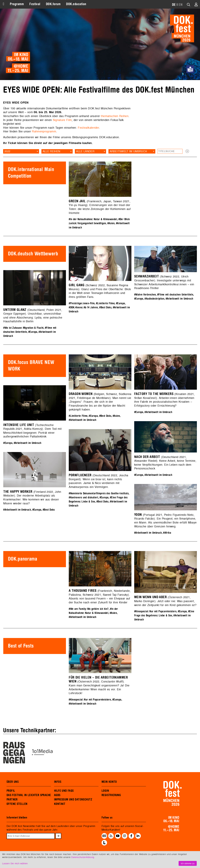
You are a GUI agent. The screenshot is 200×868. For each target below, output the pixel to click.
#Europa (120, 303)
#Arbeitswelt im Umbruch (179, 299)
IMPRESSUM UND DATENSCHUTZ (73, 800)
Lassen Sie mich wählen (15, 863)
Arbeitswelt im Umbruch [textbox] (128, 151)
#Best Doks (105, 307)
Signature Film (62, 120)
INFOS (58, 782)
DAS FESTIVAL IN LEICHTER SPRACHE (29, 795)
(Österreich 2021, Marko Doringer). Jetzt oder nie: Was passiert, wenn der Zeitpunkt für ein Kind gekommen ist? (165, 601)
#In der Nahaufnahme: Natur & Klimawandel (93, 219)
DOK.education (76, 4)
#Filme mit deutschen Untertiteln (175, 295)
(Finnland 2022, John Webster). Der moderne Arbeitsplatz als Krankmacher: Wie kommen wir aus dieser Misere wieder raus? (32, 498)
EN (181, 5)
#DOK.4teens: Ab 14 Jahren (83, 307)
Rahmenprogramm (44, 131)
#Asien (111, 223)
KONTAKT (60, 804)
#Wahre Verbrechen (145, 295)
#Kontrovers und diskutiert (83, 498)
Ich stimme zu (188, 863)
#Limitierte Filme (105, 303)
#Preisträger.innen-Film (82, 303)
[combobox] (21, 151)
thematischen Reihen (115, 116)
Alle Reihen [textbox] (51, 151)
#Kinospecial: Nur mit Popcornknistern (155, 611)
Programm (17, 4)
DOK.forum (53, 4)
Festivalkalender (88, 128)
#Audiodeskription (154, 299)
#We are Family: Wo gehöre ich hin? (89, 609)
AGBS (57, 795)
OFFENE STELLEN (17, 804)
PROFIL (11, 791)
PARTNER (12, 800)
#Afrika (167, 533)
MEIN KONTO (109, 782)
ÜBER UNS (13, 782)
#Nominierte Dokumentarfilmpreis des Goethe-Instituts (99, 493)
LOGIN (105, 791)
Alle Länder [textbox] (85, 151)
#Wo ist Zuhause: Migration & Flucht (23, 328)
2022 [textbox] (7, 151)
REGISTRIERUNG (111, 795)
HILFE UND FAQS (64, 791)
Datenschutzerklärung (83, 857)
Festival (35, 4)
